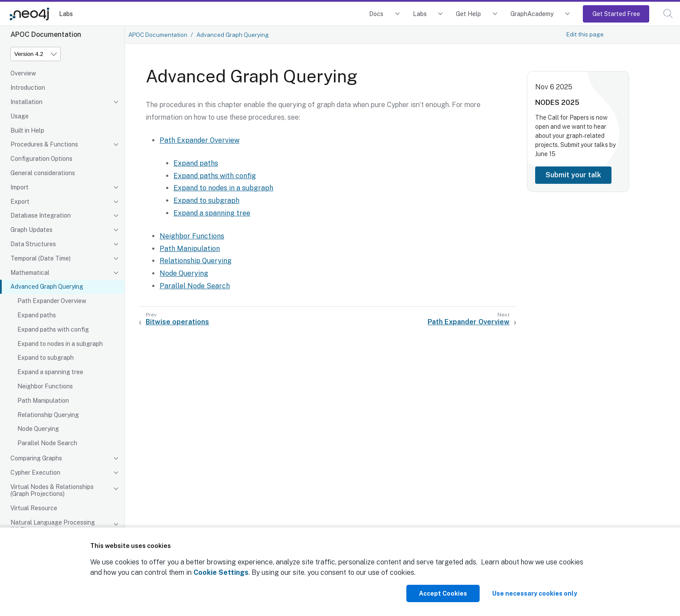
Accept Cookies (443, 593)
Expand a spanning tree (50, 372)
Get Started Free (616, 14)
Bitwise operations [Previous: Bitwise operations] (177, 322)
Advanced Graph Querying (47, 287)
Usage (20, 116)
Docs (376, 14)
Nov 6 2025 (554, 87)
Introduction (28, 88)
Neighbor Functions (45, 386)
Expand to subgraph (46, 358)
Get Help (468, 14)
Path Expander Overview (52, 301)
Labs (66, 14)
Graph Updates (31, 230)
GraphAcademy (532, 14)
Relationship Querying (48, 415)
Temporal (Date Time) (41, 258)
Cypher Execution (35, 473)
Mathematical (30, 273)
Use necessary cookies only (535, 593)
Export (20, 202)
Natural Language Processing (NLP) (53, 526)
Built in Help (27, 130)
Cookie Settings (221, 572)
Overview (23, 73)
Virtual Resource (34, 508)
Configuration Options (41, 159)
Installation (26, 102)
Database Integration (41, 215)
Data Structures (33, 244)
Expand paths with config (53, 329)
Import (20, 187)
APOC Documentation (158, 35)
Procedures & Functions (44, 144)
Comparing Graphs (36, 458)
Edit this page (585, 34)
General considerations (43, 173)
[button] (668, 14)
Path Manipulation (43, 401)
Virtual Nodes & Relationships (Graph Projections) (52, 491)
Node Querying (38, 429)
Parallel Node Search (47, 443)
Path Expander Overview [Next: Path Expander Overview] (469, 322)
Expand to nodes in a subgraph (60, 344)
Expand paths (37, 315)
